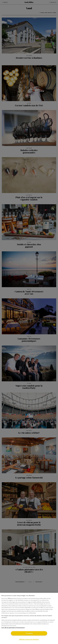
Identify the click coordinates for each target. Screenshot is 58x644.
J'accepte (29, 633)
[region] (29, 618)
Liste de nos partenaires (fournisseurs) (13, 628)
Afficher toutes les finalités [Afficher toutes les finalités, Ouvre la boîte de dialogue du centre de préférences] (29, 639)
